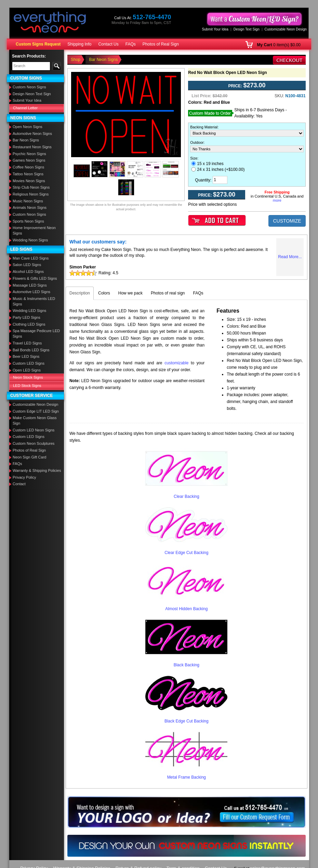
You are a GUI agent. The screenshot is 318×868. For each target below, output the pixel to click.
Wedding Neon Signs (30, 240)
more (277, 200)
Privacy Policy (24, 477)
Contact (19, 484)
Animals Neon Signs (30, 207)
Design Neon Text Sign (32, 94)
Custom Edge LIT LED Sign (36, 411)
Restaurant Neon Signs (32, 147)
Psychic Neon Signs (29, 154)
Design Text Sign (247, 29)
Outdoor (197, 142)
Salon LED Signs (27, 265)
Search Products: (29, 56)
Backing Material (204, 127)
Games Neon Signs (29, 160)
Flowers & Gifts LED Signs (35, 278)
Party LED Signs (26, 317)
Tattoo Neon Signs (28, 174)
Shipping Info (79, 44)
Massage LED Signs (30, 285)
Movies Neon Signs (29, 181)
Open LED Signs (27, 370)
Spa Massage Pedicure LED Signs (36, 334)
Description (80, 293)
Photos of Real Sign (161, 44)
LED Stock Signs (27, 386)
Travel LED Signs (27, 343)
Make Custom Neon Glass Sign (35, 420)
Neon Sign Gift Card (29, 457)
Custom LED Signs (29, 363)
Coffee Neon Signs (28, 167)
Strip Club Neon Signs (31, 187)
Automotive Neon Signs (32, 134)
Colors (104, 293)
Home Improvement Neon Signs (34, 230)
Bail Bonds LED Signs (31, 350)
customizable (176, 363)
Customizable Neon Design (286, 29)
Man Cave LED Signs (31, 258)
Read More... (290, 257)
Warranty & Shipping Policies (37, 470)
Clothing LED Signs (29, 324)
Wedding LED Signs (29, 311)
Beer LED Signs (26, 356)
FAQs (131, 44)
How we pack (130, 293)
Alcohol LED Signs (28, 272)
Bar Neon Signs (26, 140)
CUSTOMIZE (287, 221)
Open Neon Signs (28, 127)
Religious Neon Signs (31, 194)
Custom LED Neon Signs (34, 430)
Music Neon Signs (28, 201)
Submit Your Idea (215, 29)
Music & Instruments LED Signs (34, 301)
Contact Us (108, 44)
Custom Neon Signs (29, 87)
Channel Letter (25, 108)
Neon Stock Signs (28, 377)
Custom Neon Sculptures (34, 443)
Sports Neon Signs (28, 221)
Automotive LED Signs (31, 292)
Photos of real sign (168, 293)
